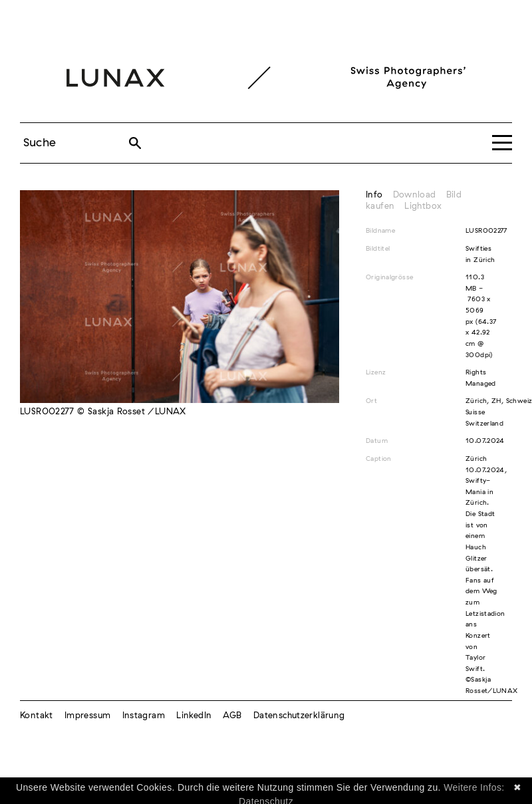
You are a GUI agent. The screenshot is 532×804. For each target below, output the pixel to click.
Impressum (87, 716)
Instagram (144, 716)
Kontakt (37, 716)
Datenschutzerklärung (299, 716)
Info (374, 195)
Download (415, 195)
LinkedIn (194, 716)
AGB (232, 716)
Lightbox (423, 206)
